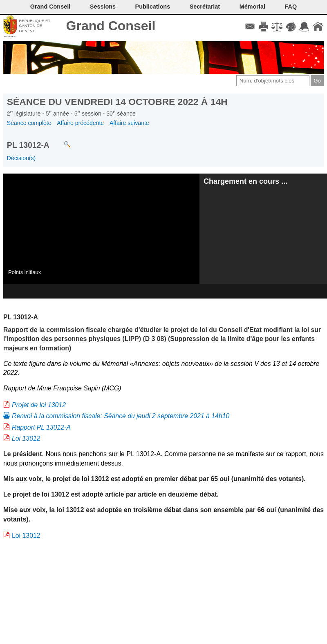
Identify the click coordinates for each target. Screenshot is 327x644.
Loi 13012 (26, 438)
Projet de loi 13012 (39, 405)
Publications (153, 7)
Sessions (103, 7)
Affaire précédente (80, 123)
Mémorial (252, 7)
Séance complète (29, 123)
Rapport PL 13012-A (41, 427)
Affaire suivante (129, 123)
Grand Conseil (111, 26)
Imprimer (263, 27)
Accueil (318, 27)
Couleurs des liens (291, 27)
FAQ (291, 7)
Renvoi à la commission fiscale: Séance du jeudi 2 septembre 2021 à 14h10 (121, 416)
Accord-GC (304, 27)
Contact (250, 27)
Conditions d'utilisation (277, 27)
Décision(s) (21, 158)
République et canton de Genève (35, 26)
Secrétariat (205, 7)
